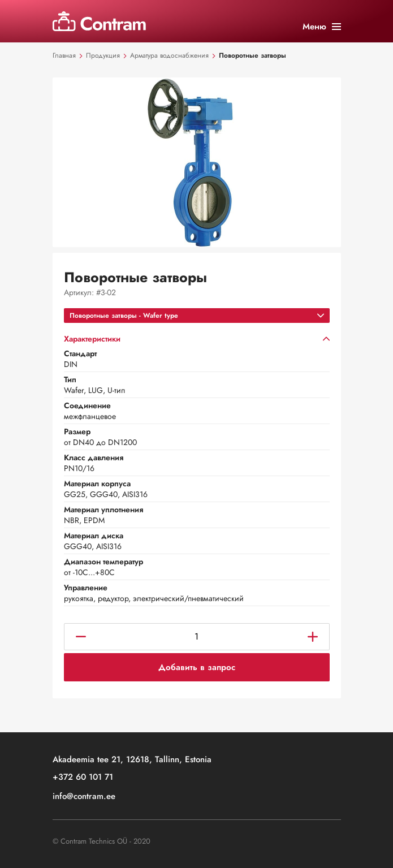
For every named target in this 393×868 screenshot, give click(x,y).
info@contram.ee (84, 797)
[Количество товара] (197, 637)
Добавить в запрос (197, 667)
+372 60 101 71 (83, 778)
